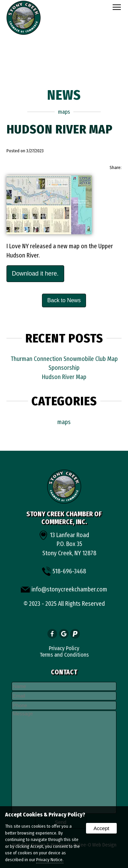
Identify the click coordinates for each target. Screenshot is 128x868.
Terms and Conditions (64, 655)
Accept (101, 828)
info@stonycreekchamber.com (69, 590)
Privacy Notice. (50, 860)
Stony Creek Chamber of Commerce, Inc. (64, 518)
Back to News (64, 300)
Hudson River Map (64, 377)
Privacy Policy (64, 648)
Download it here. (35, 274)
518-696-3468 (69, 571)
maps (64, 112)
